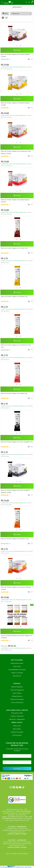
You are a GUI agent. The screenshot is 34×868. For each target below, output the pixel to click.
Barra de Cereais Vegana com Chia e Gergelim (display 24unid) (15, 491)
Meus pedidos (17, 729)
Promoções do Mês (17, 713)
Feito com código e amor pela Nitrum (17, 854)
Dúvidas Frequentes (17, 687)
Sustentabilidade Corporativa (17, 670)
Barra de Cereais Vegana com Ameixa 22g (14, 248)
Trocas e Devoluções (17, 702)
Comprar (17, 50)
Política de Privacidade (17, 699)
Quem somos (17, 666)
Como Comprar (17, 693)
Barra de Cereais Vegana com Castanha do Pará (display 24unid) (16, 152)
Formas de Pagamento (17, 690)
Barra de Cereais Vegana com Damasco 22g (15, 539)
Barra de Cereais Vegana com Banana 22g (14, 297)
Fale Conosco (17, 676)
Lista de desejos (17, 735)
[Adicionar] (20, 46)
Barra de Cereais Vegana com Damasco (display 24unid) (16, 588)
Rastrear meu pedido (17, 732)
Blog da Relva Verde (17, 663)
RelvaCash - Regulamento (17, 719)
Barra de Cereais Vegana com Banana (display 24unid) (15, 104)
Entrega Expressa (17, 696)
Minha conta (17, 726)
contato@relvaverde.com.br (16, 817)
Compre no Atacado (17, 673)
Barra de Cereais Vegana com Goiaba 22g (14, 393)
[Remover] (14, 46)
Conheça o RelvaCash (17, 716)
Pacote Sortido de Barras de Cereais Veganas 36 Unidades (16, 637)
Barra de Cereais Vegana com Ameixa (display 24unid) (15, 55)
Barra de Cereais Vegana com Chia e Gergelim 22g (17, 442)
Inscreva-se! (17, 769)
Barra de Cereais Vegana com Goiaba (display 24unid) (15, 201)
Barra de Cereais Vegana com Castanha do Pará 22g (16, 346)
